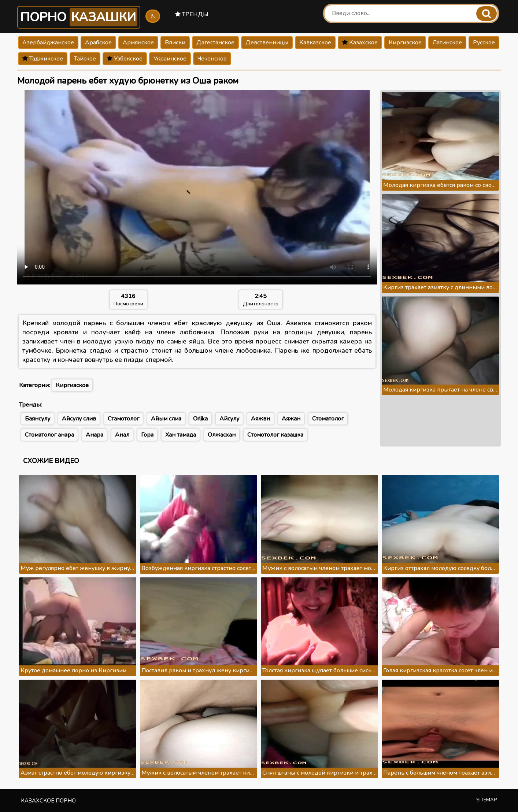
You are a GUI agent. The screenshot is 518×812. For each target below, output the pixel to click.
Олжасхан (222, 435)
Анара (95, 435)
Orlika (200, 419)
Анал (122, 435)
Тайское (85, 59)
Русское (484, 43)
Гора (147, 435)
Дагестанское (215, 43)
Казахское (360, 43)
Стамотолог (123, 419)
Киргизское (405, 43)
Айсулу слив (79, 419)
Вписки (175, 43)
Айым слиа (166, 419)
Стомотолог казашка (275, 435)
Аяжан (291, 419)
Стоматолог (328, 419)
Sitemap (487, 800)
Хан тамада (181, 435)
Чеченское (212, 59)
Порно (79, 17)
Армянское (138, 43)
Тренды (192, 14)
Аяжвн (260, 419)
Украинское (170, 59)
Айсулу (229, 419)
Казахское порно (48, 801)
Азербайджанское (48, 43)
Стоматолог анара (49, 435)
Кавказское (315, 43)
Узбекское (125, 59)
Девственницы (267, 43)
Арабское (98, 43)
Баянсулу (38, 419)
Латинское (447, 43)
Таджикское (43, 59)
